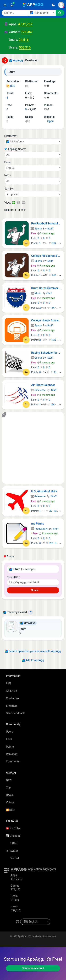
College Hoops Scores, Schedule (46, 320)
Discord (12, 858)
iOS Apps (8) (27, 86)
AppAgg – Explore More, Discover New (37, 936)
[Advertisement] (33, 448)
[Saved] (12, 5)
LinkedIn (13, 836)
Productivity (39, 529)
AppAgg (18, 60)
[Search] (15, 13)
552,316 (25, 47)
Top (8, 787)
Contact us (13, 698)
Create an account (33, 968)
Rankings (12, 754)
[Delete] (31, 612)
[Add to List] (26, 243)
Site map (11, 706)
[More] (60, 243)
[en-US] (35, 922)
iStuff (50, 229)
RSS (11, 86)
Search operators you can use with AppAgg (33, 651)
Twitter (12, 851)
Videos (10, 802)
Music (36, 293)
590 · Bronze (54, 543)
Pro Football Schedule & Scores (46, 223)
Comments (13, 762)
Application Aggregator (42, 869)
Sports (37, 229)
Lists (9, 739)
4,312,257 (25, 24)
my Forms (38, 523)
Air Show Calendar (43, 385)
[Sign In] (61, 5)
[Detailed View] (19, 203)
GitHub (12, 843)
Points (10, 747)
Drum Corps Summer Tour (46, 288)
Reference (38, 390)
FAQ (9, 683)
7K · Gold (52, 511)
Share (33, 590)
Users (10, 732)
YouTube (13, 828)
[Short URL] (33, 582)
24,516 (24, 40)
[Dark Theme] (54, 5)
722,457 (27, 32)
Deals (9, 795)
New (9, 780)
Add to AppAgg (33, 660)
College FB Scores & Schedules (46, 256)
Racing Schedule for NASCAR (46, 353)
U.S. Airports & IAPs (44, 491)
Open (49, 121)
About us (12, 691)
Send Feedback (15, 713)
